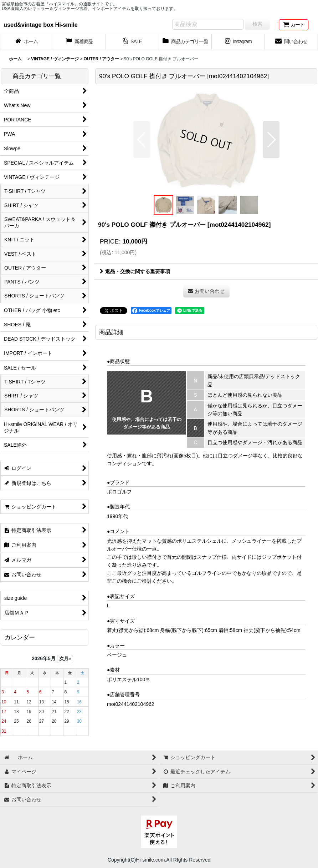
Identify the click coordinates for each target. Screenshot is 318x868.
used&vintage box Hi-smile (41, 25)
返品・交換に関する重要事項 (135, 271)
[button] (142, 140)
